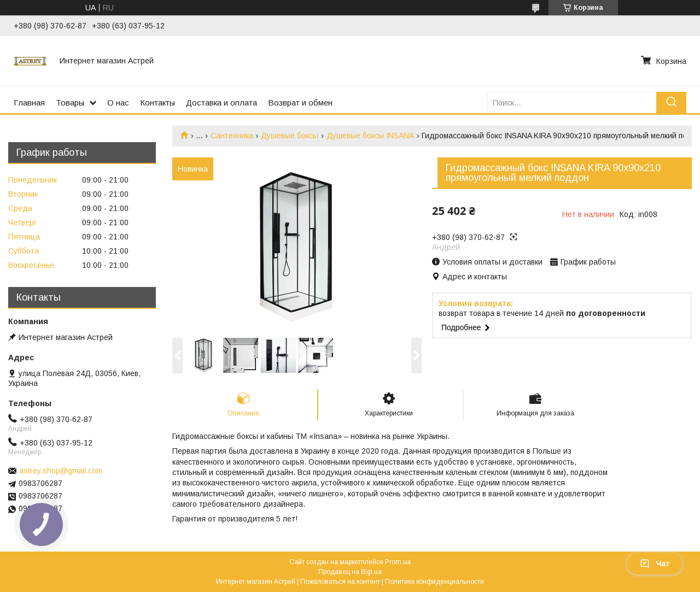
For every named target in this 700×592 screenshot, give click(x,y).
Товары (70, 102)
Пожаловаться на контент (340, 582)
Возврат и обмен (300, 102)
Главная (29, 102)
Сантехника (232, 136)
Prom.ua (398, 562)
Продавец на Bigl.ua (350, 572)
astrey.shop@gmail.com (61, 471)
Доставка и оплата (221, 102)
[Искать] (671, 102)
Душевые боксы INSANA (370, 136)
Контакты (157, 102)
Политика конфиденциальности (434, 582)
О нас (118, 102)
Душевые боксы (290, 136)
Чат (655, 564)
